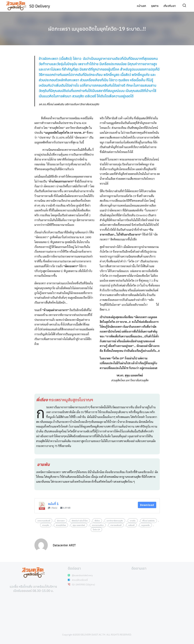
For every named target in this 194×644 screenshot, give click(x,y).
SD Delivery (40, 6)
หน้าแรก (141, 6)
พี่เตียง (97, 521)
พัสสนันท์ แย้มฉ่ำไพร (80, 521)
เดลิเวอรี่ (131, 525)
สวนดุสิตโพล (61, 525)
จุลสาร (155, 6)
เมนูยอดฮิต (146, 525)
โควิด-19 (96, 529)
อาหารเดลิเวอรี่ (116, 525)
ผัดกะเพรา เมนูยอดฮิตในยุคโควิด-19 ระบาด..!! (97, 28)
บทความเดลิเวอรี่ (44, 521)
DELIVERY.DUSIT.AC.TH (93, 634)
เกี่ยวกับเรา (170, 6)
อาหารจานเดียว (98, 525)
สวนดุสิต (46, 525)
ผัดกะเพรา (61, 521)
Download (147, 505)
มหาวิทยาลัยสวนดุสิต (115, 521)
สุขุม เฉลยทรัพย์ (79, 525)
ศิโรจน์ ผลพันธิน (149, 521)
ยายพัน (133, 521)
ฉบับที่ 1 (53, 504)
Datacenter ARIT (64, 545)
